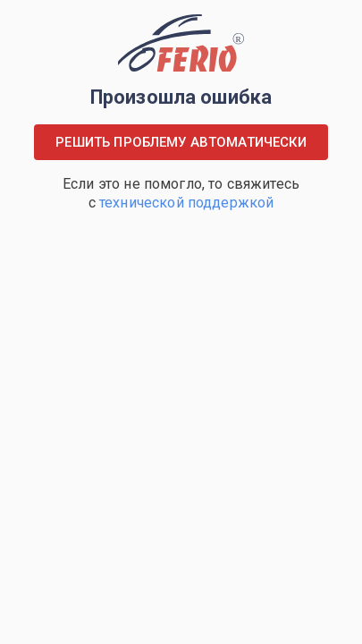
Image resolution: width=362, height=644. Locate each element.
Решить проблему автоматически (181, 142)
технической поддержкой (186, 203)
